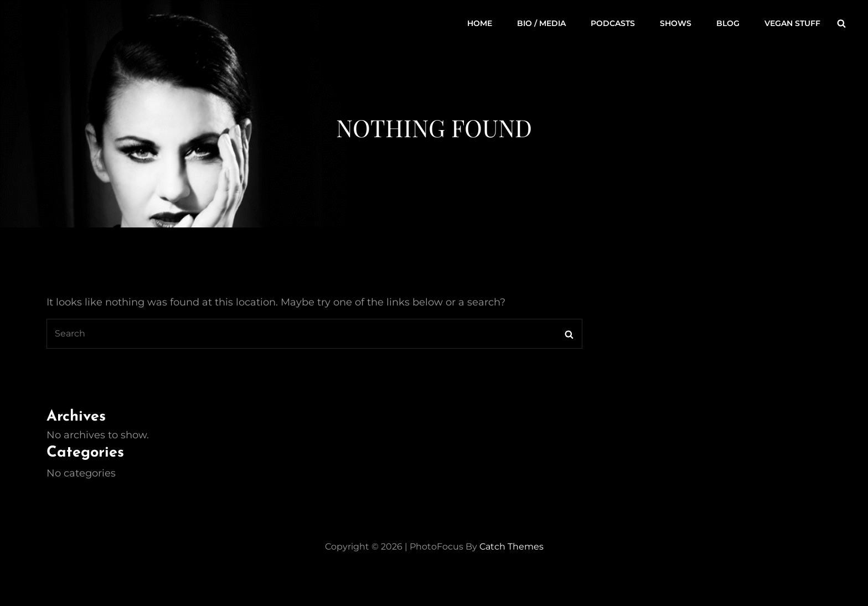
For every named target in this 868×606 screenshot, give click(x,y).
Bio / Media (541, 23)
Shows (676, 23)
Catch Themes (512, 547)
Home (480, 23)
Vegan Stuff (792, 23)
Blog (728, 23)
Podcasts (613, 23)
